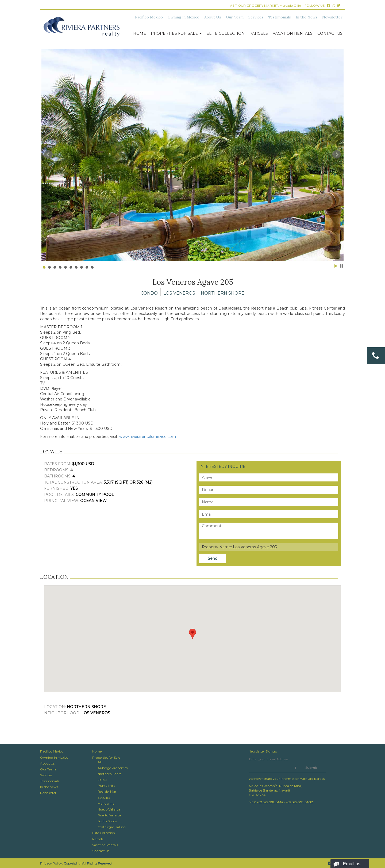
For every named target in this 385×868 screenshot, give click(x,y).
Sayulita (104, 798)
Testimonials (280, 17)
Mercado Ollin (290, 5)
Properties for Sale (176, 33)
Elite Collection (226, 33)
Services (256, 17)
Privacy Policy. (51, 863)
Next (337, 155)
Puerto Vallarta (109, 815)
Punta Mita (106, 786)
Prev (48, 155)
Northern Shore (109, 774)
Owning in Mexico (184, 17)
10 (92, 267)
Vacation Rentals (293, 33)
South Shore (107, 821)
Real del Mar (107, 791)
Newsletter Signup (263, 751)
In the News (307, 17)
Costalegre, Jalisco (111, 827)
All (100, 762)
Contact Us (330, 33)
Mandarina (106, 803)
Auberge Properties (113, 768)
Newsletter (332, 17)
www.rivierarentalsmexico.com (148, 437)
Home (140, 33)
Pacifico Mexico (149, 17)
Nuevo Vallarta (109, 809)
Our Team (235, 17)
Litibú (102, 780)
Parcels (259, 33)
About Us (213, 17)
